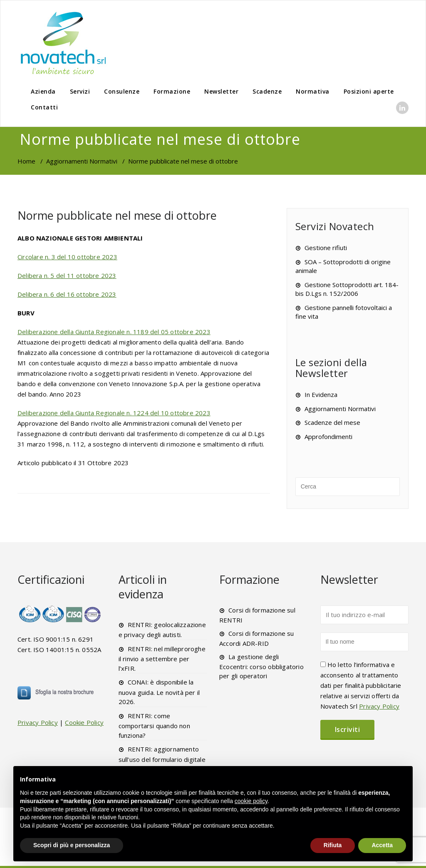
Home (26, 161)
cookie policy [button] (251, 801)
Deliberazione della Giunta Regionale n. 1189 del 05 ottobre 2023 (114, 332)
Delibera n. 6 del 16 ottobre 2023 (67, 294)
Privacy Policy (38, 722)
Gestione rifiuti (326, 248)
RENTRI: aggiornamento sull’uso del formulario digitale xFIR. (162, 759)
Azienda (43, 91)
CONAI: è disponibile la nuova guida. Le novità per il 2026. (159, 692)
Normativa (313, 91)
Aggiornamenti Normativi (82, 161)
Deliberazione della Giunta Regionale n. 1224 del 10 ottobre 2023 (114, 413)
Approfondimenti (328, 436)
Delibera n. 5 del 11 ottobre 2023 (67, 275)
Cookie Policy (84, 722)
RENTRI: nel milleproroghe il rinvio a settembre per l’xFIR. (162, 658)
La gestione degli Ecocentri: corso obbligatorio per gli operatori (261, 666)
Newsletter (221, 91)
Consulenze (122, 91)
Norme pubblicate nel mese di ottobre (117, 215)
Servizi (80, 91)
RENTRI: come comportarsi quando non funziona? (154, 725)
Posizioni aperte (369, 91)
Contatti (44, 107)
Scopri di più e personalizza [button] (72, 845)
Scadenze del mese (332, 422)
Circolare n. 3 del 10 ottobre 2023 (67, 257)
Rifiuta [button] (333, 845)
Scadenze (267, 91)
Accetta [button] (382, 845)
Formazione (172, 91)
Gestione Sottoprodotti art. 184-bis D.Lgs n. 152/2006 (347, 289)
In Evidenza (321, 394)
